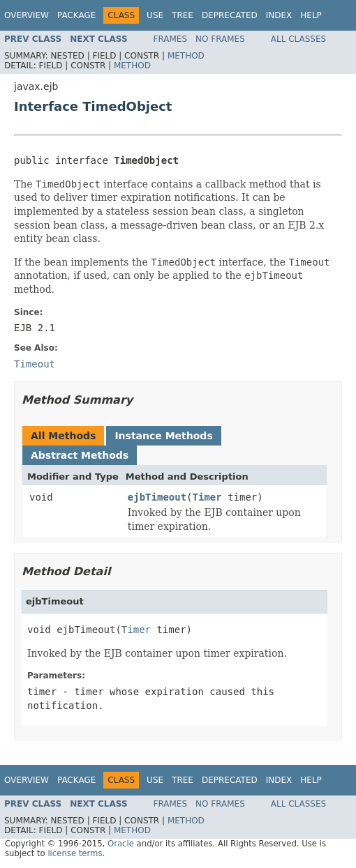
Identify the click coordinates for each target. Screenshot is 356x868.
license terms (75, 853)
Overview (27, 15)
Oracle (121, 844)
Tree (183, 15)
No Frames (220, 39)
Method (186, 56)
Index (279, 15)
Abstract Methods (80, 455)
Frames (171, 39)
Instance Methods (163, 436)
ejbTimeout (157, 497)
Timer (207, 497)
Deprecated (230, 15)
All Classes (298, 39)
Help (311, 15)
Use (155, 15)
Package (76, 15)
